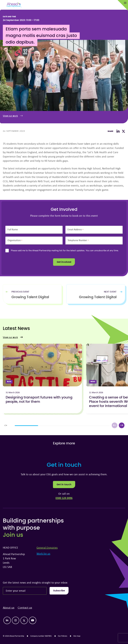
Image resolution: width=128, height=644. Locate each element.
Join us (13, 535)
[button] (122, 425)
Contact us (25, 608)
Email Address (75, 230)
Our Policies (63, 636)
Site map (77, 636)
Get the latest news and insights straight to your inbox (35, 582)
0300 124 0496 (64, 498)
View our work (13, 116)
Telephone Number (78, 240)
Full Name (13, 229)
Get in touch (64, 485)
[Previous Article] (35, 297)
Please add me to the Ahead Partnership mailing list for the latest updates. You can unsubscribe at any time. (65, 251)
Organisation (15, 240)
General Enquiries (47, 547)
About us (9, 608)
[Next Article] (93, 297)
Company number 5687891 (41, 636)
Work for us (43, 553)
